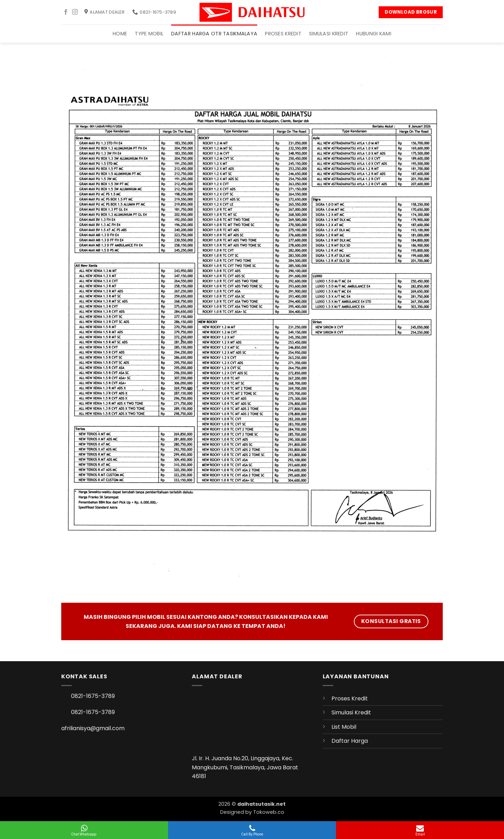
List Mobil (344, 727)
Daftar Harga (350, 741)
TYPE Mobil (149, 34)
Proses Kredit (283, 34)
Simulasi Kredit (329, 34)
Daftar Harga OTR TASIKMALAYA (214, 34)
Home (120, 34)
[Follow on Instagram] (75, 12)
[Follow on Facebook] (66, 12)
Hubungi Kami (373, 34)
